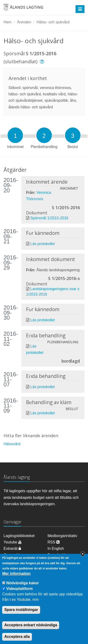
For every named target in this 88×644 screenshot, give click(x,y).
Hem (8, 22)
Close (83, 561)
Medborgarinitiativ (62, 536)
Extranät (12, 549)
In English (56, 549)
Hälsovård (12, 444)
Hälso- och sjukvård (53, 22)
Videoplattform (20, 595)
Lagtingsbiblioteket (19, 536)
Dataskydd (57, 555)
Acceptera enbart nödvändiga (31, 632)
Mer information (16, 580)
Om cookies (13, 555)
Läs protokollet (42, 244)
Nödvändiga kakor (23, 590)
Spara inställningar (21, 617)
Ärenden (24, 22)
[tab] (15, 135)
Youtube (13, 542)
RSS (54, 542)
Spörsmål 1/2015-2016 (49, 218)
